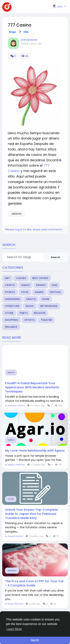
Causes (21, 278)
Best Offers (40, 278)
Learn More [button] (14, 629)
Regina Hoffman (16, 465)
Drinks (41, 285)
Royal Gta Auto (16, 604)
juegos (16, 214)
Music (30, 306)
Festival (55, 292)
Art (7, 278)
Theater (46, 320)
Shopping (11, 320)
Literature (12, 306)
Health (31, 299)
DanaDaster (29, 40)
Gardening (12, 299)
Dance (25, 285)
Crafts (10, 285)
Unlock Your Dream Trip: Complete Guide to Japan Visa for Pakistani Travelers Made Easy (31, 514)
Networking (49, 306)
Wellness (11, 327)
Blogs (13, 32)
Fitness (10, 292)
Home (46, 299)
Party (24, 313)
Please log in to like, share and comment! (34, 229)
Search (55, 257)
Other (9, 313)
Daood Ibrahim (16, 536)
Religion (40, 313)
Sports (29, 320)
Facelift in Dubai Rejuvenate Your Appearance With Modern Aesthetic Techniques (32, 387)
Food (25, 292)
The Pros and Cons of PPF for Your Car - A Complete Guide (34, 583)
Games (39, 292)
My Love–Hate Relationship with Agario (35, 451)
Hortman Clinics (16, 405)
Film (26, 32)
